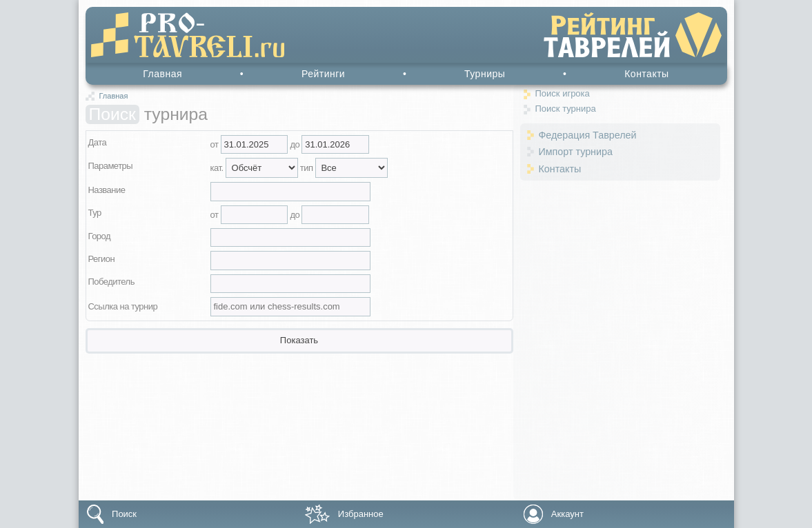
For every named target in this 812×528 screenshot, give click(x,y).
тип (308, 168)
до (296, 144)
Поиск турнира (566, 109)
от (216, 144)
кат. (218, 168)
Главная (162, 74)
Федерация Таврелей (588, 135)
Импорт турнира (576, 152)
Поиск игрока (563, 93)
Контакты (646, 74)
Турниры (485, 74)
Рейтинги (323, 74)
